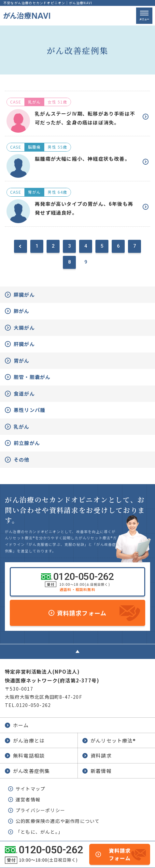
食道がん (24, 393)
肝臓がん (24, 344)
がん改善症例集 (31, 771)
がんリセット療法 (113, 740)
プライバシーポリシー (40, 810)
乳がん (22, 426)
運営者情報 (28, 799)
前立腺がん (27, 443)
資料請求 (101, 755)
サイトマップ (30, 789)
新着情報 (101, 771)
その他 (22, 459)
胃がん (22, 360)
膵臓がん (24, 295)
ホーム (21, 725)
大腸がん (24, 328)
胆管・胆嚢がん (32, 377)
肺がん (22, 311)
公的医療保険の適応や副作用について (58, 821)
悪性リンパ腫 (29, 410)
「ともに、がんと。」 (39, 832)
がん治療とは (29, 740)
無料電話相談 (29, 755)
